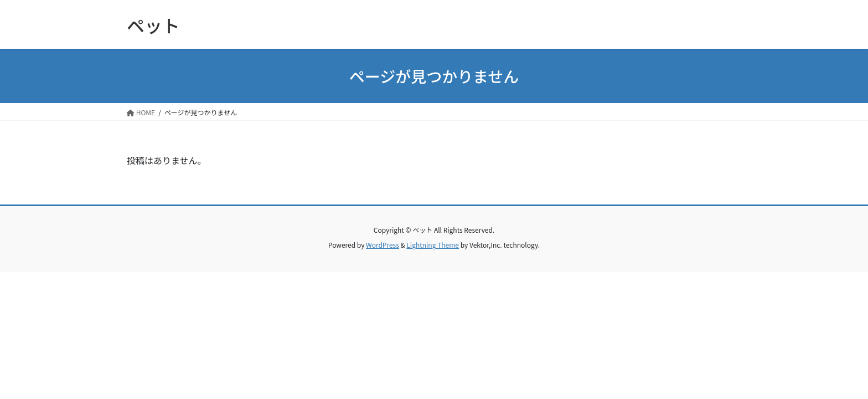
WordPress (383, 245)
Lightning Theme (433, 245)
